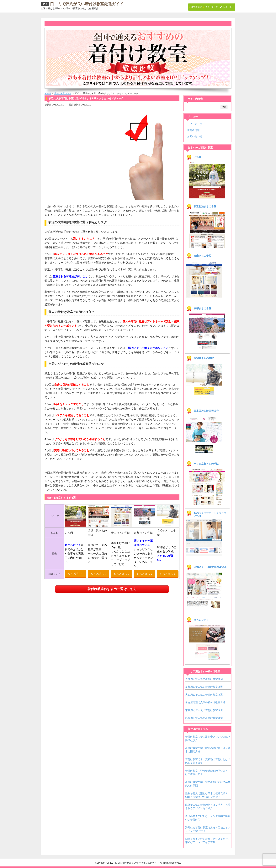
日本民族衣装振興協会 (206, 411)
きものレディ (201, 620)
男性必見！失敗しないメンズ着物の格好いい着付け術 (208, 818)
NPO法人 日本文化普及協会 (210, 567)
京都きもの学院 (202, 309)
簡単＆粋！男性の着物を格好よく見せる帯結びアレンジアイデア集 (208, 841)
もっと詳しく (75, 574)
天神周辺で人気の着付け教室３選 (204, 679)
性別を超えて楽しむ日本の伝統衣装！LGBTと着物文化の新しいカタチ (207, 795)
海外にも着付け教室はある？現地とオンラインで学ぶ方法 (208, 829)
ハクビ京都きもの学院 (206, 464)
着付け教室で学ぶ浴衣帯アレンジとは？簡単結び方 (208, 738)
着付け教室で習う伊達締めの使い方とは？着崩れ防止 (207, 772)
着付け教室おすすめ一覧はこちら (112, 589)
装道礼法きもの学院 (205, 207)
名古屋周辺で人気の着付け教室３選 (205, 702)
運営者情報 (193, 130)
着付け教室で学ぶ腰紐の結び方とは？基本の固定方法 (208, 750)
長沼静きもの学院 (204, 358)
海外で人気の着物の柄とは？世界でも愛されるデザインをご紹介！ (208, 807)
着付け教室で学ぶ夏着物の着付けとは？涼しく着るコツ (208, 761)
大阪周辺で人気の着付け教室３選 (204, 695)
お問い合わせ (195, 136)
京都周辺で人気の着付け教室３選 (204, 687)
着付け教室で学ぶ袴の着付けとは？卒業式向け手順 (208, 784)
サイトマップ (195, 124)
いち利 (197, 157)
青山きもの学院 (202, 256)
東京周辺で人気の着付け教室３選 (204, 710)
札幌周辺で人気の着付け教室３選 (204, 718)
